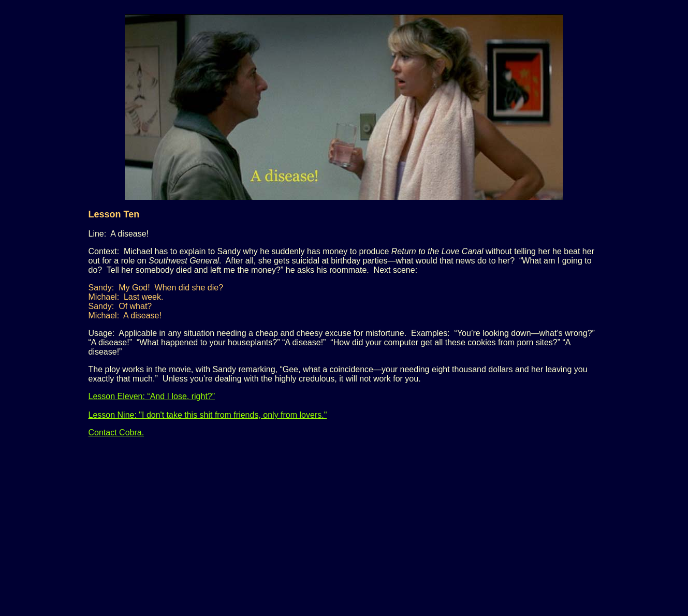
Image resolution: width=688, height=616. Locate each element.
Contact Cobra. (116, 432)
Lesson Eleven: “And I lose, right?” (152, 396)
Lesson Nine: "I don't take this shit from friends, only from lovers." (208, 415)
